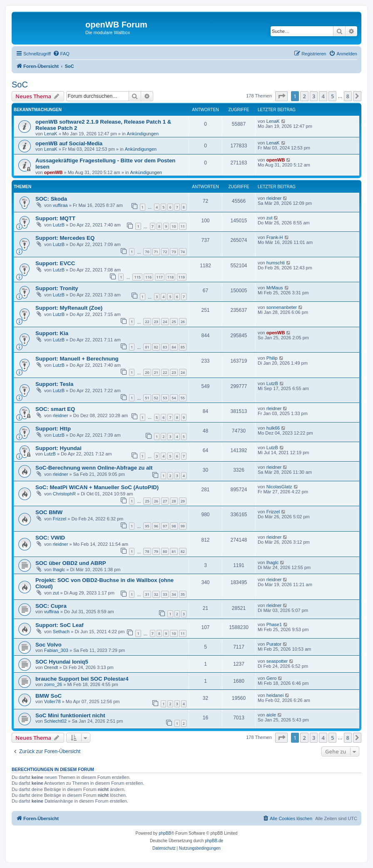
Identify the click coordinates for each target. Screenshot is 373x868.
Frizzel (60, 519)
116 (148, 277)
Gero (271, 678)
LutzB (59, 225)
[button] (281, 96)
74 (183, 252)
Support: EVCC (55, 263)
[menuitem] (61, 54)
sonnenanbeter (282, 307)
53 (165, 398)
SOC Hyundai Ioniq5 (62, 662)
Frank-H (275, 237)
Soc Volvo (48, 645)
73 (174, 252)
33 (165, 594)
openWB (53, 172)
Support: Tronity (57, 288)
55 (183, 398)
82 (156, 347)
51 (147, 398)
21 (156, 372)
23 (156, 322)
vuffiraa (60, 205)
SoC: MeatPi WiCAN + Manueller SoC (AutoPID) (97, 487)
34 (174, 594)
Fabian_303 (56, 650)
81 (147, 347)
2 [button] (304, 96)
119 (182, 277)
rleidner (274, 198)
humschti (276, 263)
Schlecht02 (55, 721)
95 (147, 526)
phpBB (165, 833)
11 (183, 226)
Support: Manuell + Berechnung (77, 359)
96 (156, 526)
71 (156, 252)
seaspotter (277, 661)
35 (183, 594)
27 (165, 501)
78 (147, 551)
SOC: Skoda (51, 199)
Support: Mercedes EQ (65, 238)
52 (156, 398)
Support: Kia (52, 333)
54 (174, 398)
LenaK (51, 134)
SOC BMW (49, 512)
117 (160, 277)
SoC (20, 85)
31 (147, 594)
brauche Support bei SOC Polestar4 (82, 679)
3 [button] (314, 96)
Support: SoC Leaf (60, 625)
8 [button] (348, 96)
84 (174, 347)
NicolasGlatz (279, 487)
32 (156, 594)
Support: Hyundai (58, 448)
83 (165, 347)
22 (147, 322)
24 (165, 322)
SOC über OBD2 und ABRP (71, 563)
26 (183, 322)
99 (183, 526)
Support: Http (53, 429)
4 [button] (323, 96)
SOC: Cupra (51, 606)
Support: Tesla (54, 384)
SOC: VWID (50, 538)
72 (165, 252)
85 (183, 347)
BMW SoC (48, 696)
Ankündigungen (143, 134)
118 (170, 277)
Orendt (51, 667)
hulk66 (273, 428)
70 (147, 252)
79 (156, 551)
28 (174, 501)
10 (174, 226)
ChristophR (64, 494)
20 (147, 372)
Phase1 (274, 624)
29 (183, 501)
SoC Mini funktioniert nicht (70, 715)
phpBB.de (214, 841)
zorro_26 (53, 684)
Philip (272, 358)
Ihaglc (59, 570)
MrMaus (275, 288)
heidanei (275, 695)
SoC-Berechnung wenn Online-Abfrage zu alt (94, 468)
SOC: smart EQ (55, 409)
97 (165, 526)
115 (137, 277)
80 (165, 551)
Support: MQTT (55, 218)
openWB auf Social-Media (69, 143)
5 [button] (332, 96)
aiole (271, 715)
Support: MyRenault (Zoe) (69, 308)
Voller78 (52, 701)
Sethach (61, 632)
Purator (274, 644)
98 (174, 526)
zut (270, 218)
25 (174, 322)
